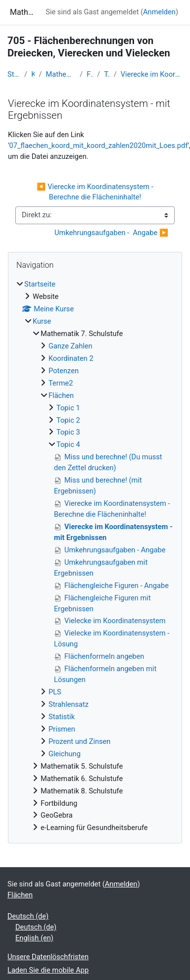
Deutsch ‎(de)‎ (28, 916)
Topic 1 (68, 408)
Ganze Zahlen (71, 346)
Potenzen (64, 371)
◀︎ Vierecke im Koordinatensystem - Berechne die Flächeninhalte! (96, 192)
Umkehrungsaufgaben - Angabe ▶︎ (111, 233)
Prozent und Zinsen (79, 741)
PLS (55, 692)
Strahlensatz (69, 704)
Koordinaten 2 (71, 358)
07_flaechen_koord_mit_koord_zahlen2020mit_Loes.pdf (99, 146)
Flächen (90, 74)
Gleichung (65, 754)
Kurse (33, 74)
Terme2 (61, 383)
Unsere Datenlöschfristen (48, 957)
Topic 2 (68, 420)
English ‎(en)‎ (34, 938)
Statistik (62, 717)
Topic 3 (68, 432)
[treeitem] (95, 556)
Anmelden (159, 12)
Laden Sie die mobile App (48, 970)
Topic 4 (107, 74)
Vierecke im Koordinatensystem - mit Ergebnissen (152, 74)
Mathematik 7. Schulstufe (61, 74)
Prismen (62, 729)
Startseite (14, 74)
